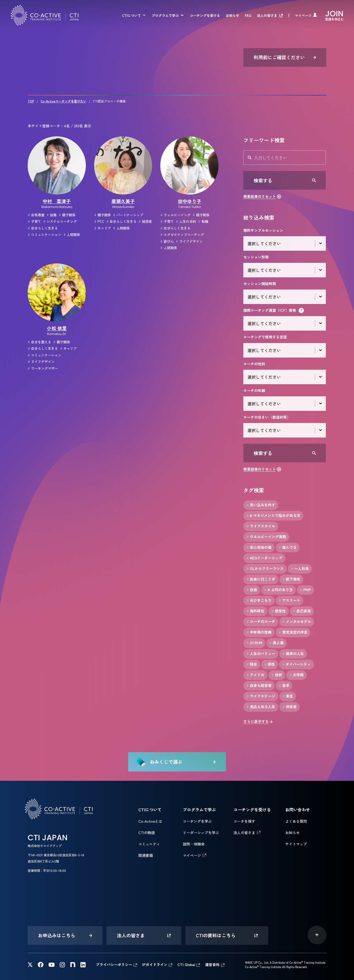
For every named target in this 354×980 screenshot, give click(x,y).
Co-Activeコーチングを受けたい (63, 101)
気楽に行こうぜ (261, 579)
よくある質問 (296, 821)
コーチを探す (244, 821)
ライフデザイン (189, 241)
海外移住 (255, 611)
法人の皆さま (267, 15)
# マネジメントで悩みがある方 (273, 515)
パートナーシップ (128, 215)
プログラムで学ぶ (165, 15)
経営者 (145, 221)
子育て (34, 221)
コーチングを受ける (205, 15)
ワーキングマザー (43, 368)
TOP (31, 101)
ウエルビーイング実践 (266, 537)
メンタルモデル (297, 622)
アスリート (289, 600)
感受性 (279, 611)
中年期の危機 (259, 632)
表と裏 (277, 643)
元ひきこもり (259, 600)
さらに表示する (256, 721)
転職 (203, 221)
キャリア (103, 228)
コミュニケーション (44, 235)
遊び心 (167, 241)
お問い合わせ (298, 810)
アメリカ (255, 675)
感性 (270, 664)
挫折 (277, 675)
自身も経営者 (259, 685)
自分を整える (39, 342)
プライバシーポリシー (114, 964)
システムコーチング (60, 221)
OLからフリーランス (265, 569)
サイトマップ (296, 844)
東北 (288, 696)
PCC (99, 221)
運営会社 (212, 964)
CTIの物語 (147, 833)
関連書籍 (146, 855)
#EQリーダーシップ (264, 558)
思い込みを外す (261, 505)
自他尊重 (36, 215)
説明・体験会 (194, 844)
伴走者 (289, 707)
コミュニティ (149, 844)
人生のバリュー (261, 654)
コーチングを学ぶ (197, 821)
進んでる (288, 547)
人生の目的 (186, 221)
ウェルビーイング (175, 215)
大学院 (296, 675)
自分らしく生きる (43, 228)
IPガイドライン (155, 964)
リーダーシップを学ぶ (201, 833)
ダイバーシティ (296, 664)
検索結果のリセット (260, 196)
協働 (52, 215)
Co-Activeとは (150, 821)
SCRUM (254, 643)
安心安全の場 (259, 547)
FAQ (248, 15)
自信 (252, 590)
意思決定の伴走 (293, 632)
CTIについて (131, 15)
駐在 (252, 664)
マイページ (303, 15)
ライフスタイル (261, 526)
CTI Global (186, 964)
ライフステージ (261, 696)
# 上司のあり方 (278, 590)
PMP (305, 590)
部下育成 (291, 579)
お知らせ (232, 15)
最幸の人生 (293, 654)
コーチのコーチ (261, 622)
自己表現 (302, 611)
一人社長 (300, 569)
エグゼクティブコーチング (182, 235)
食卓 (284, 685)
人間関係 (72, 235)
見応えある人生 (261, 707)
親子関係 (67, 215)
